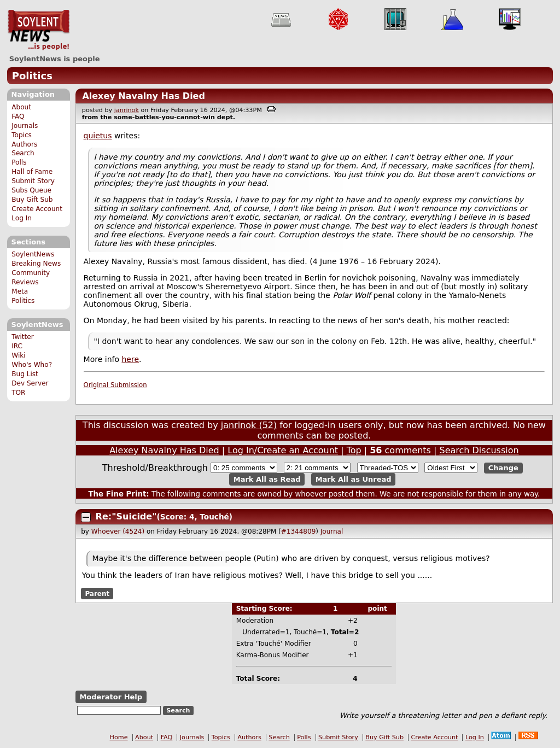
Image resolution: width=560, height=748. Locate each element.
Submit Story (33, 181)
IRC (17, 346)
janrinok (127, 110)
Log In (22, 218)
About (21, 107)
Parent (97, 593)
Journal (332, 531)
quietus (98, 136)
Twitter (22, 337)
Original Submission (115, 385)
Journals (25, 126)
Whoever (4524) (118, 531)
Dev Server (30, 383)
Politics (32, 76)
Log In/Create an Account (283, 450)
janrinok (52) (249, 425)
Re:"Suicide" (126, 516)
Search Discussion (479, 450)
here (130, 359)
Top (354, 450)
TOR (18, 393)
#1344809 (299, 531)
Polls (19, 162)
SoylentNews (39, 30)
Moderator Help (111, 697)
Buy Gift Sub (32, 200)
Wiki (18, 355)
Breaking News (36, 264)
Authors (24, 144)
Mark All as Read (267, 479)
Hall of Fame (32, 172)
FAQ (18, 116)
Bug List (25, 374)
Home (119, 737)
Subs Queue (31, 190)
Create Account (37, 209)
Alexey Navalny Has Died (144, 96)
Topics (22, 135)
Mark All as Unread (354, 479)
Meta (20, 291)
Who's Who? (32, 365)
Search (23, 153)
